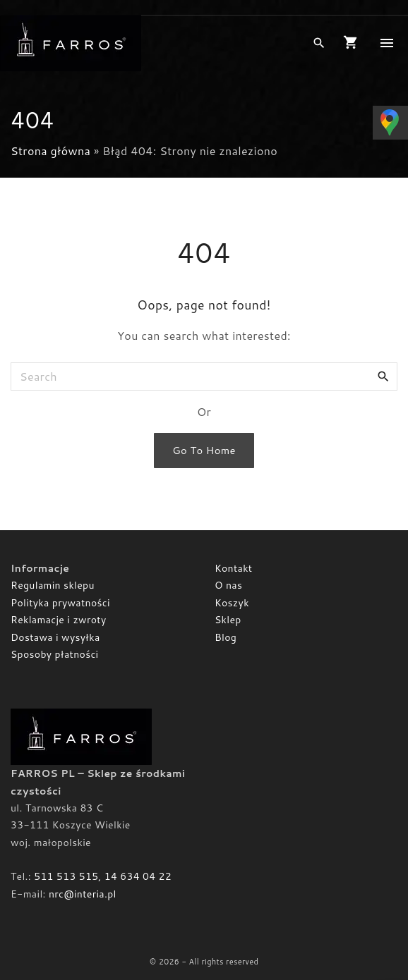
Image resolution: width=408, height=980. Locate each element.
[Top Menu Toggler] (387, 43)
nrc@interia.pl (83, 894)
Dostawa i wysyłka (55, 637)
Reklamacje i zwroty (58, 620)
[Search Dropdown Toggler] (319, 43)
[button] (353, 43)
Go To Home (204, 450)
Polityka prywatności (60, 603)
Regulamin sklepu (53, 585)
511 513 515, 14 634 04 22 (103, 876)
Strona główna (50, 151)
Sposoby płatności (55, 654)
